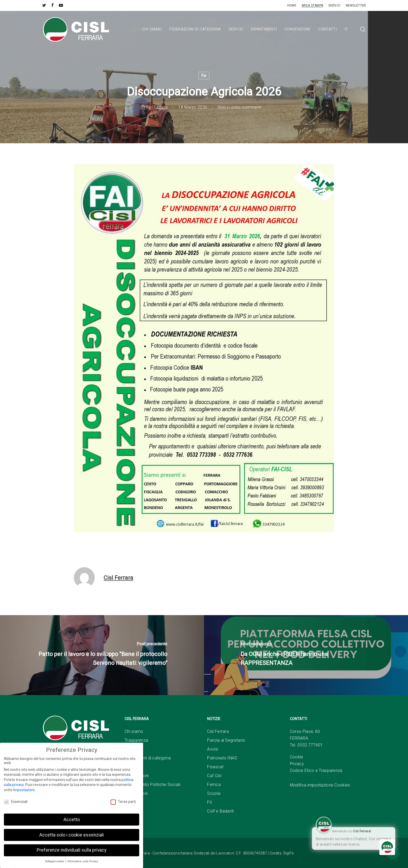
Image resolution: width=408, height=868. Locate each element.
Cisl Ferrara (157, 107)
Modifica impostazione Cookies (320, 785)
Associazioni (137, 776)
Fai (204, 76)
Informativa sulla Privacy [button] (83, 861)
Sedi (129, 749)
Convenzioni (136, 793)
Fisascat (215, 767)
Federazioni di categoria (148, 758)
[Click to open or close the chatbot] (387, 847)
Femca (214, 785)
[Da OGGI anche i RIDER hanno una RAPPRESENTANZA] (306, 655)
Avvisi (213, 749)
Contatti (132, 802)
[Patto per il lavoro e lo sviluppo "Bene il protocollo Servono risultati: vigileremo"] (102, 655)
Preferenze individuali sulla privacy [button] (72, 850)
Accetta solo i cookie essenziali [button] (72, 835)
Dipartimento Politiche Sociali (152, 785)
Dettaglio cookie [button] (55, 861)
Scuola (214, 793)
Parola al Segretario (226, 740)
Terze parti (123, 802)
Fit (209, 802)
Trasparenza (136, 740)
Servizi (131, 767)
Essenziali (16, 802)
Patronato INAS (222, 758)
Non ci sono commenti (240, 107)
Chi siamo (134, 731)
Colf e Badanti (220, 811)
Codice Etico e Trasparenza (316, 770)
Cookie (297, 757)
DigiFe (289, 853)
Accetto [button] (72, 820)
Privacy (297, 764)
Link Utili (132, 811)
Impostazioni (24, 790)
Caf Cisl (214, 776)
